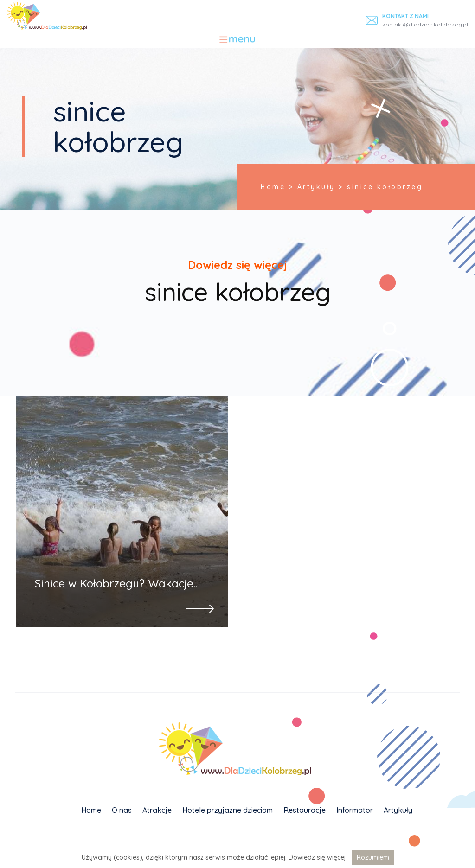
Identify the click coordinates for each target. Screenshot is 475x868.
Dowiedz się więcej (317, 857)
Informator (355, 810)
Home (91, 810)
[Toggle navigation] (238, 39)
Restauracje (305, 810)
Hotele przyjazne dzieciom (228, 810)
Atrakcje (157, 810)
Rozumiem (373, 857)
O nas (122, 810)
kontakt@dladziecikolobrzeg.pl (425, 24)
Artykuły (398, 810)
